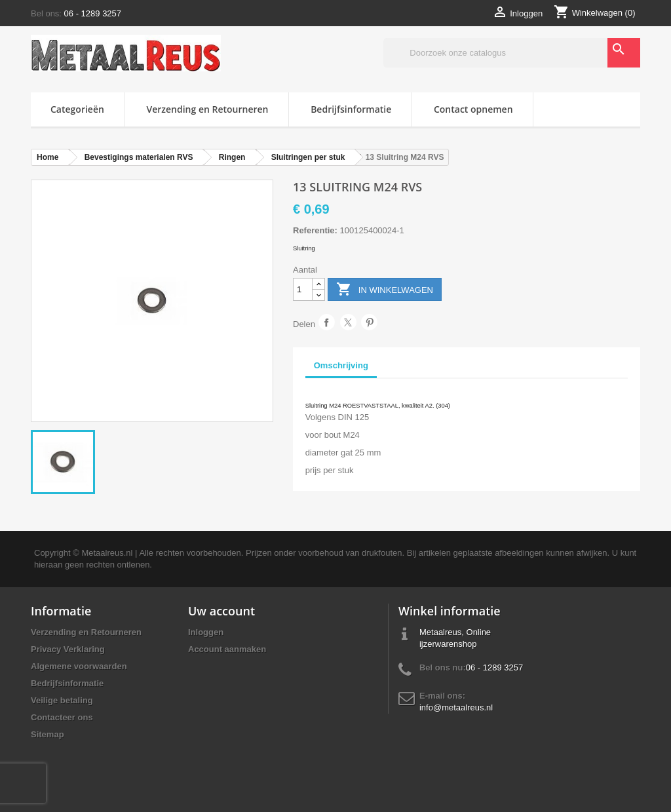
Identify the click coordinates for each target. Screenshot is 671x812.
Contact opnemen (473, 109)
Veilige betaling (62, 700)
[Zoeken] (512, 53)
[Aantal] (303, 289)
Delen (327, 322)
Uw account (221, 611)
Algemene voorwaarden (79, 666)
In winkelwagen (385, 290)
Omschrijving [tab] (341, 365)
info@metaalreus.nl (456, 707)
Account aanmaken (227, 649)
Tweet (348, 322)
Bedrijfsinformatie (351, 109)
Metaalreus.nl (107, 553)
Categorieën (77, 109)
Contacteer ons (62, 717)
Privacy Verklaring (68, 649)
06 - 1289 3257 (93, 13)
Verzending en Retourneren (208, 109)
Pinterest (369, 322)
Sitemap (48, 734)
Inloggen (206, 632)
